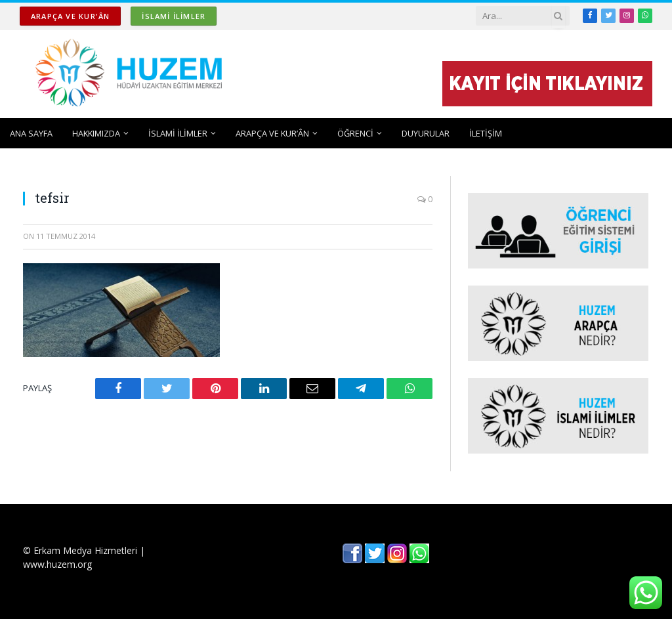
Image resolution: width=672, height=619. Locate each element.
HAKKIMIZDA (96, 133)
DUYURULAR (426, 133)
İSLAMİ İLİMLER (174, 16)
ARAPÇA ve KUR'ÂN (70, 16)
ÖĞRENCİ (355, 133)
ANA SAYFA (31, 133)
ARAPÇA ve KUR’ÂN (272, 133)
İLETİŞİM (486, 133)
